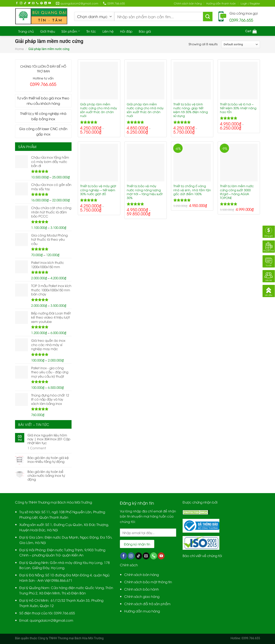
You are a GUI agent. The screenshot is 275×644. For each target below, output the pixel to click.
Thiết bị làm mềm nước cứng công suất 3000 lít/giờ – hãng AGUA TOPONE (237, 192)
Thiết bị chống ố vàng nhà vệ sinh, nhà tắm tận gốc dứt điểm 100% (192, 190)
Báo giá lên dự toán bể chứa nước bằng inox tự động (46, 475)
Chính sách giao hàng (142, 596)
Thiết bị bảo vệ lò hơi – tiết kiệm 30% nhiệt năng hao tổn (238, 108)
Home (19, 49)
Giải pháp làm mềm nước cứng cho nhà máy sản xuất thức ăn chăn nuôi (99, 110)
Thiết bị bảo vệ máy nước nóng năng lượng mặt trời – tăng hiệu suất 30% (145, 192)
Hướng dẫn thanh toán (221, 3)
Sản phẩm (71, 31)
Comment (37, 448)
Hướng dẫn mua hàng (142, 611)
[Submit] (208, 17)
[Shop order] (241, 44)
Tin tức (91, 31)
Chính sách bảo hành (141, 589)
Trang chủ (26, 31)
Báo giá (145, 31)
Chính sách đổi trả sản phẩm (147, 604)
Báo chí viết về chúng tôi (202, 555)
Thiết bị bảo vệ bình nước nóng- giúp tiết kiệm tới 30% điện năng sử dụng (191, 110)
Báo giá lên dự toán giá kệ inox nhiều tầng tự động (48, 459)
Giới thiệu (48, 31)
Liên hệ (108, 31)
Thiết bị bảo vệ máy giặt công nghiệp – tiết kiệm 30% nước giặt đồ (98, 190)
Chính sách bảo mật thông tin (148, 582)
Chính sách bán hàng (188, 3)
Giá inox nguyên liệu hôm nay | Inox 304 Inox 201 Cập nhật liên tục (49, 439)
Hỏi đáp (126, 31)
